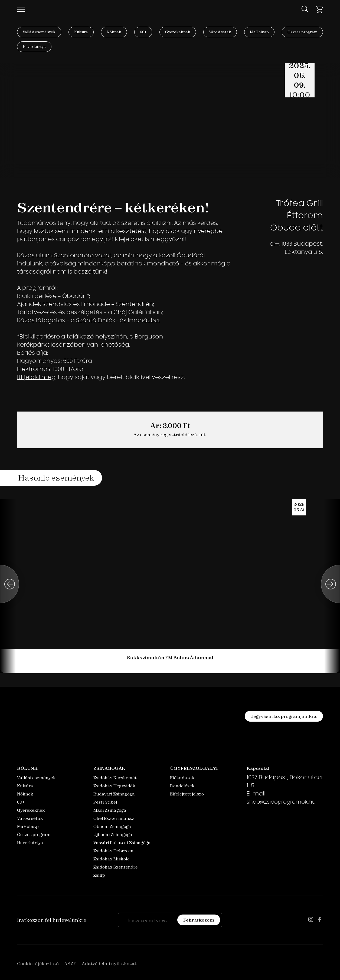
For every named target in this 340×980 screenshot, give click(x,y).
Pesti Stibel (105, 802)
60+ (143, 32)
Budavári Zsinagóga (114, 794)
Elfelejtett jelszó (187, 794)
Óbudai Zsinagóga (112, 826)
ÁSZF (70, 963)
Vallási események (39, 32)
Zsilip (99, 875)
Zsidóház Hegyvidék (114, 786)
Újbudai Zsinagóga (113, 835)
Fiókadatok (182, 778)
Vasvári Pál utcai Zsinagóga (122, 843)
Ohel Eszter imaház (114, 818)
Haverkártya (34, 47)
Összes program (302, 32)
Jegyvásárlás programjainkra (284, 716)
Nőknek (114, 32)
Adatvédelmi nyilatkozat (109, 963)
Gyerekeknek (178, 32)
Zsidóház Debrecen (113, 851)
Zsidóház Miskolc (111, 859)
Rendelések (182, 786)
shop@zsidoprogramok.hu (281, 803)
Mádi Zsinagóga (110, 810)
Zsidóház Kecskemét (115, 778)
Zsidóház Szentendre (116, 867)
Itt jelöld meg (36, 378)
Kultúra (81, 32)
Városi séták (220, 32)
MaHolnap (259, 32)
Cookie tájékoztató (38, 963)
